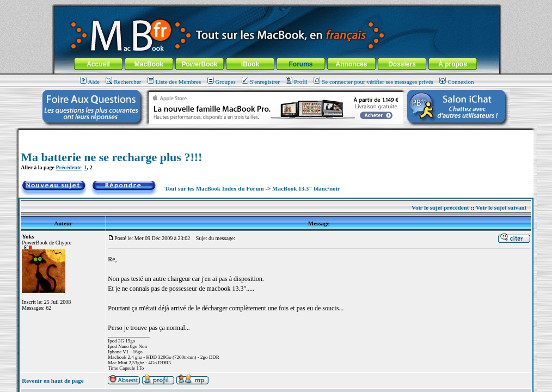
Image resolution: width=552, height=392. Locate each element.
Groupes (222, 82)
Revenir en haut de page (53, 381)
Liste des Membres (174, 82)
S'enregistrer (261, 82)
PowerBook (199, 64)
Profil (297, 82)
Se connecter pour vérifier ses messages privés (373, 82)
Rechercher (123, 82)
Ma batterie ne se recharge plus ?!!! (111, 157)
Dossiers (402, 64)
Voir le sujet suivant (501, 207)
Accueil (98, 64)
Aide (90, 82)
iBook (250, 64)
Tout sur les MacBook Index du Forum (214, 188)
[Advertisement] (276, 134)
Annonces (351, 64)
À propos (453, 64)
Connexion (456, 82)
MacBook (149, 64)
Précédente (68, 167)
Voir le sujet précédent (440, 207)
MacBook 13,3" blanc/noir (306, 188)
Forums (300, 64)
